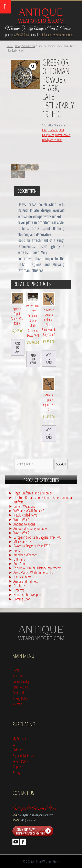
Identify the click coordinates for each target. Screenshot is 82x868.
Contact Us (19, 692)
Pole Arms (20, 564)
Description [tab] (27, 191)
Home (10, 46)
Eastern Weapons (24, 506)
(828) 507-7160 (21, 35)
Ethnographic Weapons (28, 594)
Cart (15, 744)
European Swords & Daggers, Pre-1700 (38, 537)
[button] (33, 67)
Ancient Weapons (24, 524)
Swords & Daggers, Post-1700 (32, 546)
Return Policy (20, 761)
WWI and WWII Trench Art (30, 511)
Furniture (19, 586)
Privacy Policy (20, 698)
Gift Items (19, 559)
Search (61, 464)
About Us (18, 676)
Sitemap (17, 704)
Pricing (16, 772)
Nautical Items (22, 577)
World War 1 (22, 519)
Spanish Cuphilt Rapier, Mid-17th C (17, 313)
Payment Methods (23, 755)
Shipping (18, 767)
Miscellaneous (63, 135)
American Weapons (25, 555)
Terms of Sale (20, 687)
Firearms (19, 590)
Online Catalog (21, 681)
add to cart (17, 347)
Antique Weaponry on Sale (30, 528)
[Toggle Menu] (5, 7)
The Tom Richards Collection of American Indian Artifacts (43, 500)
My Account (19, 738)
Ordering (18, 750)
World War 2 (22, 533)
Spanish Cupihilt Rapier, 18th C (49, 398)
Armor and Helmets (26, 581)
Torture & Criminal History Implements (37, 568)
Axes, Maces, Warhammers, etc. (33, 572)
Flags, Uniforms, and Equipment (33, 493)
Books (17, 550)
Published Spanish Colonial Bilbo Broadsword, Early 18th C (49, 318)
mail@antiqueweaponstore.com (56, 35)
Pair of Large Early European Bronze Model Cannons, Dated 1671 (33, 319)
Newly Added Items (25, 46)
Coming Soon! (22, 599)
